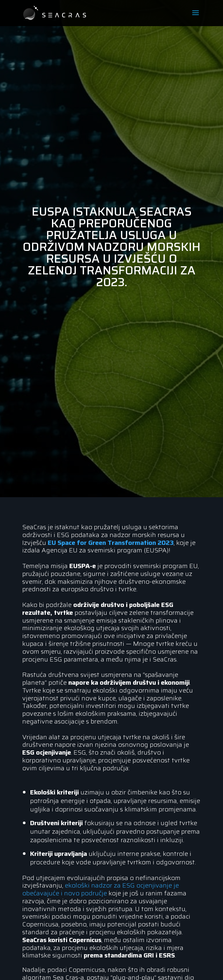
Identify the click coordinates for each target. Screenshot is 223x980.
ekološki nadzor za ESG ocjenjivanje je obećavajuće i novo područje (101, 889)
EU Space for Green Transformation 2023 (111, 543)
